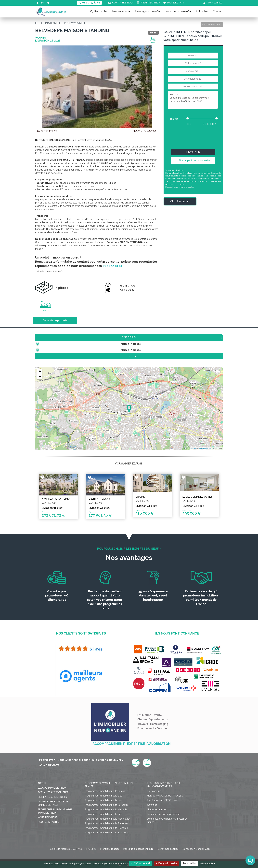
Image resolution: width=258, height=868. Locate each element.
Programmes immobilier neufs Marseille (106, 808)
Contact (218, 11)
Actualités (202, 11)
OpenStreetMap (206, 449)
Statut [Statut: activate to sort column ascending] (197, 337)
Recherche (99, 11)
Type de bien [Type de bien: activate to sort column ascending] (52, 337)
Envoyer (193, 152)
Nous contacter (48, 821)
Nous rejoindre (47, 816)
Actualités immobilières (53, 791)
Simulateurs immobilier (52, 796)
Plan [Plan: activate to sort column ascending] (177, 337)
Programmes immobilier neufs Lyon (104, 799)
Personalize (190, 863)
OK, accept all (141, 863)
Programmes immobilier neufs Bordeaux (106, 804)
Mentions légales (186, 187)
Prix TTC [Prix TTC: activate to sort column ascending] (104, 337)
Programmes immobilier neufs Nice (103, 813)
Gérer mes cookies (168, 848)
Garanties (152, 804)
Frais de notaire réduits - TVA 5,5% (165, 794)
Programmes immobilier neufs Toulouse (106, 822)
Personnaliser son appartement (164, 813)
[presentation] (193, 136)
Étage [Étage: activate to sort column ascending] (125, 337)
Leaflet (193, 449)
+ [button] (40, 373)
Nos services (121, 11)
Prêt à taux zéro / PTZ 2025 (162, 799)
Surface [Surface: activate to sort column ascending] (80, 337)
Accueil (42, 782)
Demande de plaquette (55, 320)
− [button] (40, 377)
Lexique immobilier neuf (52, 786)
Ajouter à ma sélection (143, 131)
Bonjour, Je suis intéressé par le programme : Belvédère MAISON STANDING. (193, 100)
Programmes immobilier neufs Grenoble (106, 827)
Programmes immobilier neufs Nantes (105, 790)
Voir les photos (47, 131)
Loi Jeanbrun (154, 790)
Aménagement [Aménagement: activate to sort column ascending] (151, 337)
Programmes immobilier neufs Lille (103, 794)
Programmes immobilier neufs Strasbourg (107, 831)
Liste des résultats (212, 25)
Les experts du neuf (178, 11)
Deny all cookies (167, 863)
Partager (180, 201)
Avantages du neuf (147, 11)
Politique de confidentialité (138, 848)
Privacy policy (207, 863)
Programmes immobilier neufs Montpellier (107, 817)
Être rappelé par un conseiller (193, 160)
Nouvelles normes (157, 808)
